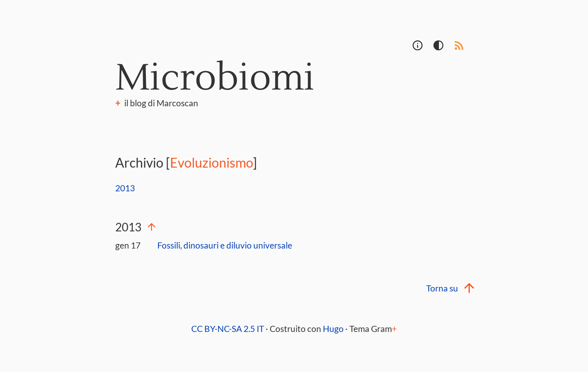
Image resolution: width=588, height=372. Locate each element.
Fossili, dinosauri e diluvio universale (225, 245)
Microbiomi (215, 78)
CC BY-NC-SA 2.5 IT (228, 329)
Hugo (333, 329)
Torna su (449, 288)
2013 (125, 188)
